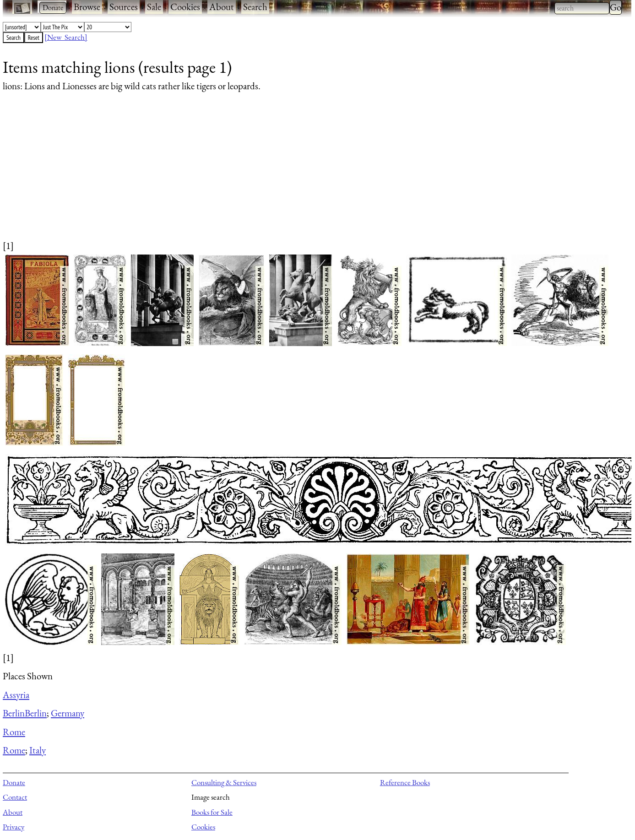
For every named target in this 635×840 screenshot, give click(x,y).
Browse (87, 7)
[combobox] (582, 8)
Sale (154, 7)
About (222, 7)
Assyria (16, 695)
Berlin (14, 713)
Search (255, 7)
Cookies (185, 7)
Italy (38, 750)
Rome (14, 732)
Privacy (14, 827)
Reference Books (405, 782)
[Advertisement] (277, 175)
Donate (14, 782)
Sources (124, 7)
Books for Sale (212, 812)
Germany (68, 713)
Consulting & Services (224, 782)
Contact (15, 797)
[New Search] (66, 37)
